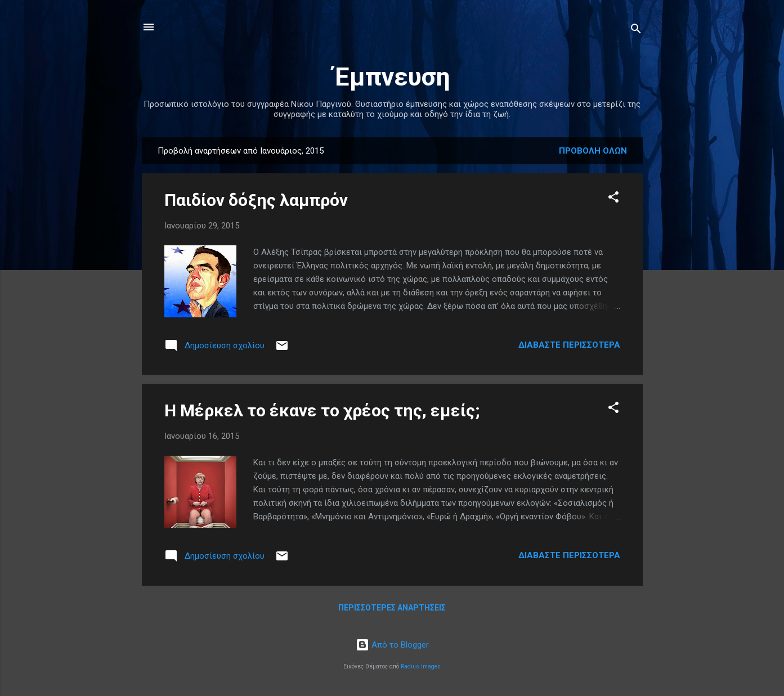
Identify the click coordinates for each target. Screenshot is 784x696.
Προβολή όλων (593, 151)
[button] (613, 199)
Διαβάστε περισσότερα (569, 345)
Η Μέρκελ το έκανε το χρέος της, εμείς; (322, 410)
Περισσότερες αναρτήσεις (392, 608)
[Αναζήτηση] (636, 31)
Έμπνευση (392, 77)
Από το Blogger (392, 645)
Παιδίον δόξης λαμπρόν (256, 200)
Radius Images (421, 666)
